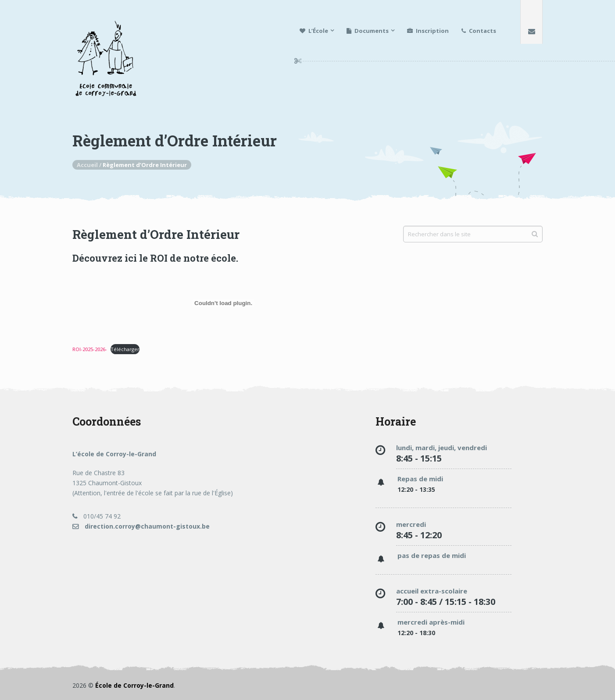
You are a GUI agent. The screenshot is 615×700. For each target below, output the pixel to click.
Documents (368, 31)
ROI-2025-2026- (90, 349)
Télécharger (125, 349)
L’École (314, 31)
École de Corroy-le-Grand (134, 685)
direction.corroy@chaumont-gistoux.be (141, 526)
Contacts (479, 31)
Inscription (428, 31)
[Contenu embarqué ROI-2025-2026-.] (223, 303)
